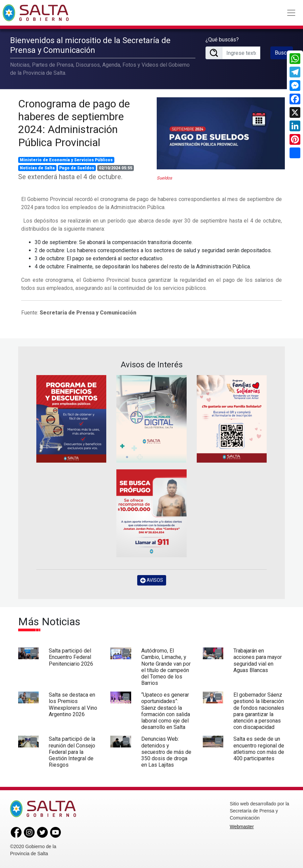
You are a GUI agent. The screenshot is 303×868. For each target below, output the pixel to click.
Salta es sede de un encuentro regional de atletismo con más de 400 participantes (259, 749)
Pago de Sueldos (77, 168)
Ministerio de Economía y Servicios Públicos (66, 160)
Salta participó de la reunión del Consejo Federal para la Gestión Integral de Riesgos (72, 752)
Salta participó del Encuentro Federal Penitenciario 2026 (71, 657)
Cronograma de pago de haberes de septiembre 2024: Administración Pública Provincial (74, 123)
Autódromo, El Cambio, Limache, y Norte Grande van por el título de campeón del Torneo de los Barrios (166, 667)
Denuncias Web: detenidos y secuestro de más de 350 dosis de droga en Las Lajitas (166, 752)
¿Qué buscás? (222, 40)
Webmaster (242, 827)
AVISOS (152, 580)
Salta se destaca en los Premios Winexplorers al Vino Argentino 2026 (73, 705)
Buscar (283, 53)
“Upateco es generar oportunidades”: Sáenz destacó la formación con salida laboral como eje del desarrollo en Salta (166, 711)
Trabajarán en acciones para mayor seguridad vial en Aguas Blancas (258, 660)
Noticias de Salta (37, 168)
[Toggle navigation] (291, 13)
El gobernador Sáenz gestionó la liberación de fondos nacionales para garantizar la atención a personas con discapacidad (259, 711)
